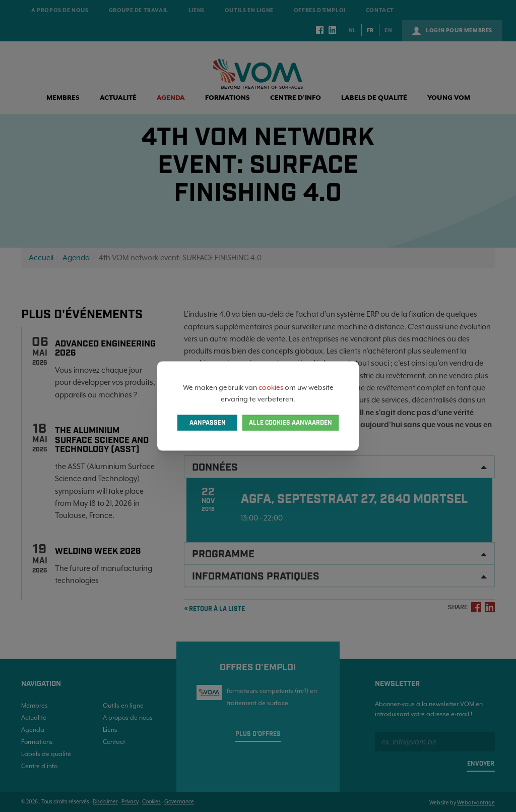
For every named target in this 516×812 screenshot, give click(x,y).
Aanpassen (208, 422)
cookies (271, 387)
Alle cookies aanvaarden (291, 422)
